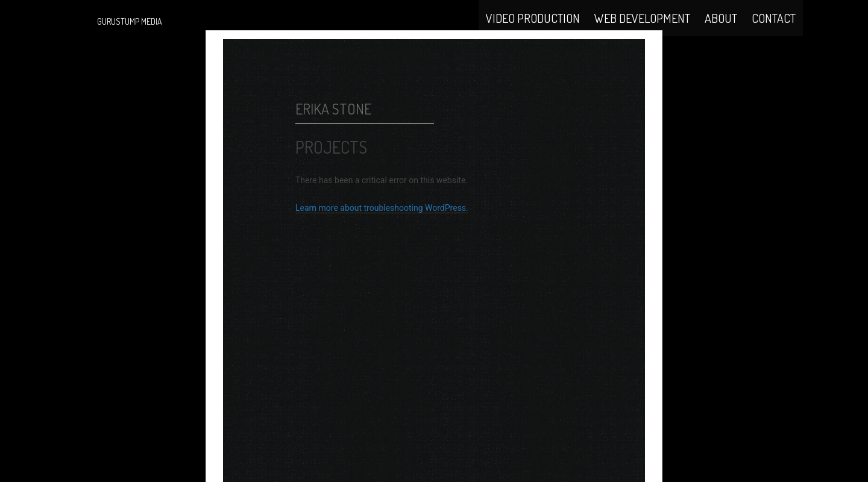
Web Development (642, 31)
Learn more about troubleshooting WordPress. (382, 241)
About (721, 31)
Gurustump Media (130, 21)
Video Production (533, 31)
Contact (774, 31)
